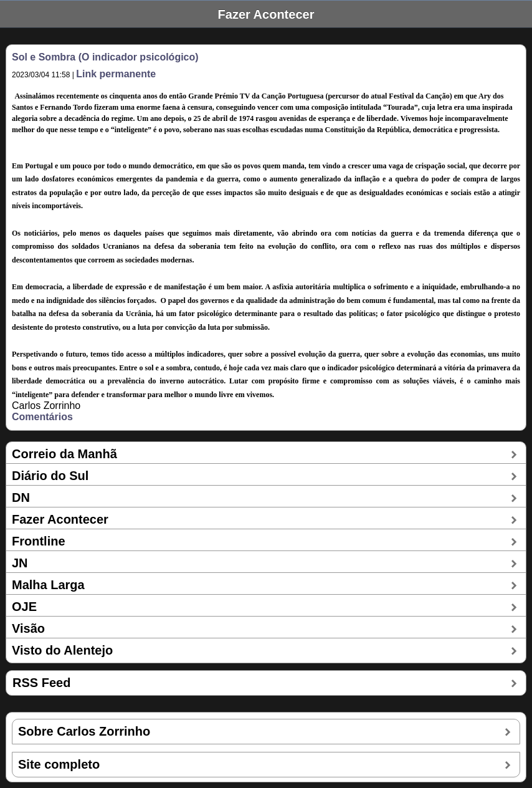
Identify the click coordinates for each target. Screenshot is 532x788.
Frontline (39, 541)
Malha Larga (48, 585)
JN (20, 563)
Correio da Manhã (64, 454)
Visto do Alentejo (62, 650)
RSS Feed (41, 683)
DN (21, 497)
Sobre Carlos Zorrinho (84, 731)
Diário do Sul (50, 476)
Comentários (42, 417)
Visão (28, 628)
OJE (24, 607)
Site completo (59, 764)
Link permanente (116, 74)
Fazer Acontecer (60, 519)
